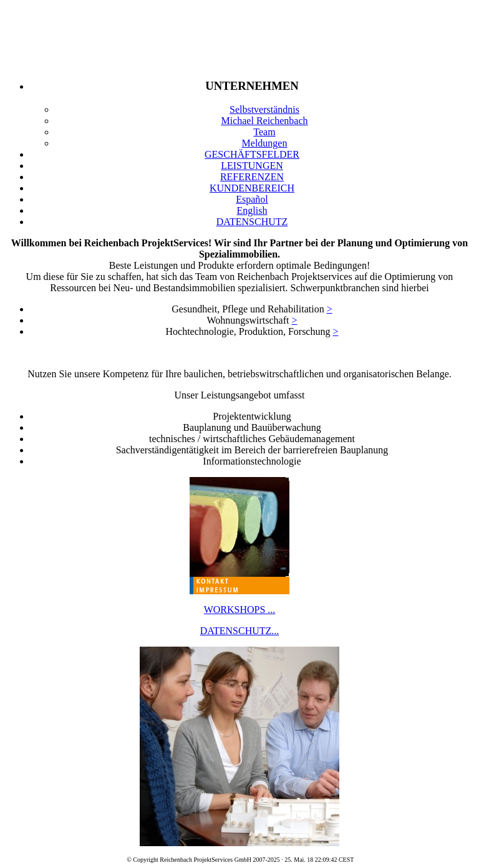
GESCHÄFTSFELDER (252, 154)
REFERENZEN (252, 177)
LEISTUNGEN (252, 166)
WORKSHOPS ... (240, 610)
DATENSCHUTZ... (240, 631)
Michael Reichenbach (264, 121)
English (252, 210)
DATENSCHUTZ (252, 222)
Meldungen (265, 143)
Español (252, 199)
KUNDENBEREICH (252, 188)
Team (264, 132)
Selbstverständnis (264, 109)
